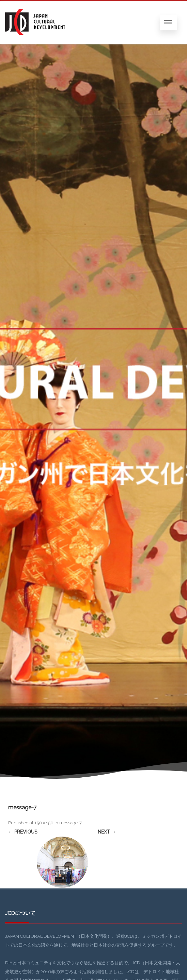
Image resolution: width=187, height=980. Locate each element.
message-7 (70, 823)
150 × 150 (44, 823)
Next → (107, 832)
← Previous (23, 832)
